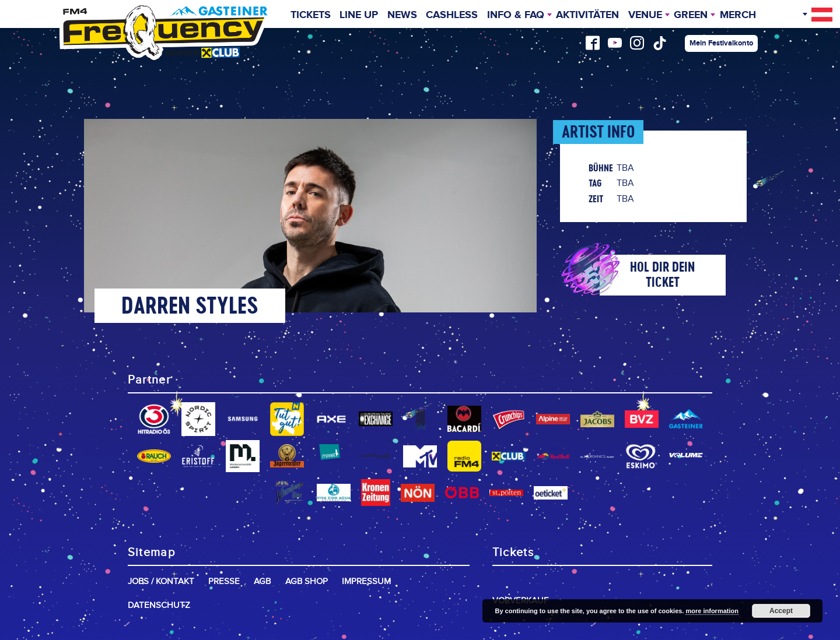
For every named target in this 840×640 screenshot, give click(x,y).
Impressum (366, 581)
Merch (738, 15)
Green (691, 15)
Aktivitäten (587, 15)
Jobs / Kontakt (161, 581)
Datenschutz (159, 605)
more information (712, 611)
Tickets (311, 15)
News (402, 15)
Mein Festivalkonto (721, 43)
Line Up (359, 15)
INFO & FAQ (516, 15)
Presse (224, 581)
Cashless (452, 15)
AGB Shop (307, 581)
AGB (262, 581)
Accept (781, 611)
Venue (645, 15)
